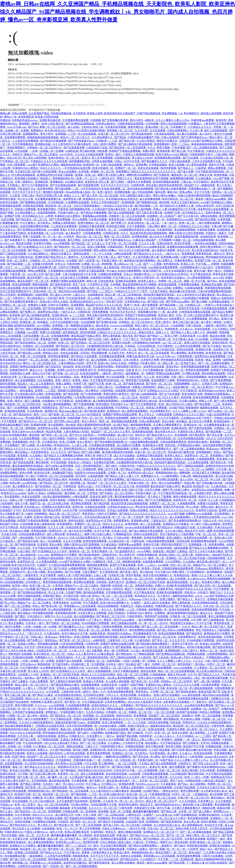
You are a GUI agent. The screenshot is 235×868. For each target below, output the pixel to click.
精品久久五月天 (93, 479)
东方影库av (44, 223)
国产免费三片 (119, 223)
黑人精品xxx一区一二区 (128, 264)
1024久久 (63, 538)
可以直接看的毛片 (125, 551)
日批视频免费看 (92, 233)
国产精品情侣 (195, 633)
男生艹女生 (79, 284)
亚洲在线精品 (63, 620)
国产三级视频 (33, 401)
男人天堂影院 (8, 295)
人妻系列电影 (169, 469)
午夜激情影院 (223, 267)
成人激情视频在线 (193, 825)
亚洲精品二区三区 (123, 753)
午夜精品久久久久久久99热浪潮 (49, 161)
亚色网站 (139, 668)
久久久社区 (24, 548)
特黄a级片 (123, 835)
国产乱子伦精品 (212, 346)
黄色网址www (222, 811)
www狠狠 (163, 565)
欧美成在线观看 (168, 284)
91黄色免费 (126, 808)
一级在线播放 (26, 390)
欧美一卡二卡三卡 (87, 178)
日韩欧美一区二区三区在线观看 (127, 216)
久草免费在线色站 (85, 397)
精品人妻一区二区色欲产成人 (180, 363)
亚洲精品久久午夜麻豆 (176, 524)
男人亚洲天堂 (127, 555)
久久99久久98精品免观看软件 (37, 722)
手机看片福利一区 (69, 213)
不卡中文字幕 (204, 623)
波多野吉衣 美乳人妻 (97, 182)
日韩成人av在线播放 (68, 688)
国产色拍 (229, 284)
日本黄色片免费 (150, 360)
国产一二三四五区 (76, 846)
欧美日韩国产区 (153, 271)
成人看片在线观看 (187, 134)
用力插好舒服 (88, 151)
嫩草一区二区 (169, 226)
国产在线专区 (54, 367)
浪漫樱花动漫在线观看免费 (183, 247)
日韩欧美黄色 (135, 616)
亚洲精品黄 (42, 182)
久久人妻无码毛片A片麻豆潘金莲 (72, 144)
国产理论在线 (141, 757)
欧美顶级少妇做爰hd (27, 178)
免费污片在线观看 (51, 332)
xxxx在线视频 (57, 705)
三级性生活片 (107, 178)
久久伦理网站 (173, 562)
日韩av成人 (37, 637)
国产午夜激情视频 (91, 394)
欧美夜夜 (15, 315)
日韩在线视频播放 (196, 377)
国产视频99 (194, 767)
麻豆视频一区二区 (75, 493)
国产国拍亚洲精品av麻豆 (65, 685)
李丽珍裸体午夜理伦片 (129, 367)
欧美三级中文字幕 (133, 490)
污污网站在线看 (191, 373)
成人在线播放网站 (180, 517)
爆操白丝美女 (147, 332)
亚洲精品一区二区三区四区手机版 (186, 558)
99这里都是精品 (40, 452)
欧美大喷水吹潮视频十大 (37, 288)
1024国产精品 (177, 408)
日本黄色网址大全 (135, 302)
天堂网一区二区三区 (162, 692)
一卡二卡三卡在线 (102, 254)
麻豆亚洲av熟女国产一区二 (213, 562)
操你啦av (30, 678)
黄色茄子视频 (174, 746)
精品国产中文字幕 (194, 746)
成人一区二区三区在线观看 (154, 353)
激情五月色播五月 (167, 141)
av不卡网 (197, 620)
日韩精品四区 (116, 247)
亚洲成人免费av (27, 644)
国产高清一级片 (129, 572)
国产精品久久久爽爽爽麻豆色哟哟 (64, 456)
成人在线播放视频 (150, 199)
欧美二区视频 (68, 442)
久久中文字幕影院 (169, 418)
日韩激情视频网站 (218, 654)
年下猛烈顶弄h (61, 664)
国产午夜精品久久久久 (164, 308)
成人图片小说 (125, 435)
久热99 (4, 435)
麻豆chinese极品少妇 (71, 411)
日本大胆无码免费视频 (80, 726)
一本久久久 (106, 609)
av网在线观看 (81, 497)
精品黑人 (46, 178)
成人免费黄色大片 (23, 486)
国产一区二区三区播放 (18, 606)
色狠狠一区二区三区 (214, 719)
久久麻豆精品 (219, 486)
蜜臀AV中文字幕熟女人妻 (69, 678)
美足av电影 (168, 421)
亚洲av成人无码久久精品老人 (147, 329)
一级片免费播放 (145, 620)
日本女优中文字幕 (93, 240)
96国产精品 (167, 760)
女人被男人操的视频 (140, 209)
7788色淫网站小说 (54, 250)
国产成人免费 (186, 171)
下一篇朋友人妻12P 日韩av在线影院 (207, 863)
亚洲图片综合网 (121, 343)
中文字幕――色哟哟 (208, 264)
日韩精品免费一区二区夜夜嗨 (80, 811)
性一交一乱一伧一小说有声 (59, 237)
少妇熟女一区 (111, 760)
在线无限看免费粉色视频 (35, 226)
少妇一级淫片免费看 (217, 661)
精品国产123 (192, 185)
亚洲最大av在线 (135, 709)
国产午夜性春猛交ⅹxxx (195, 137)
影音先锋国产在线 (193, 394)
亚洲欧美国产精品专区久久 (51, 257)
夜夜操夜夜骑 (81, 856)
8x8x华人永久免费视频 (111, 740)
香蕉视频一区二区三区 (120, 130)
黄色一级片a (215, 271)
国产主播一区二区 (28, 777)
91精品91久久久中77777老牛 (132, 291)
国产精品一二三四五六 (100, 291)
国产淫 (216, 692)
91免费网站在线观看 (78, 202)
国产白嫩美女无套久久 (175, 757)
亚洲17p (86, 158)
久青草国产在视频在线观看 (28, 712)
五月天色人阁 (26, 736)
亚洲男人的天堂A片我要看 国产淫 (77, 370)
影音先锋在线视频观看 (141, 189)
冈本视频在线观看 (43, 613)
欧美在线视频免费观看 (206, 397)
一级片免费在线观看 (209, 223)
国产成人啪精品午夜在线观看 (135, 144)
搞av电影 (71, 425)
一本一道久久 (170, 223)
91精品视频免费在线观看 (144, 442)
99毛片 (231, 373)
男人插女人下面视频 (160, 497)
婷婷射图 (107, 264)
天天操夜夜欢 (64, 760)
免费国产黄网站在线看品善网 (68, 281)
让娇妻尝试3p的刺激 (30, 866)
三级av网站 (221, 154)
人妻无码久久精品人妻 (127, 568)
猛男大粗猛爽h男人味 (44, 267)
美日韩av (200, 664)
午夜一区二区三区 (206, 534)
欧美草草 (221, 120)
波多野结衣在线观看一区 (198, 538)
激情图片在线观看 (54, 192)
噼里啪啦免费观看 (98, 565)
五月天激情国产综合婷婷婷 (72, 801)
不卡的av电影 (134, 377)
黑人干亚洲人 (225, 185)
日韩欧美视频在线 (99, 449)
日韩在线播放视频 (204, 240)
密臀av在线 (208, 507)
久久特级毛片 (148, 859)
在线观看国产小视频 (163, 380)
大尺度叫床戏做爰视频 (23, 479)
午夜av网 (217, 226)
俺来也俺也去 (136, 127)
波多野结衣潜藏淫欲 (75, 863)
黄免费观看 (188, 254)
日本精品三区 (193, 305)
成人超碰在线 (112, 267)
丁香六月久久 (35, 633)
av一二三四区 (23, 267)
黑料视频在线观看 (48, 644)
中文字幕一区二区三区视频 (122, 243)
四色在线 (171, 445)
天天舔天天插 (9, 534)
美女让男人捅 (192, 822)
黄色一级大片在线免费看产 (80, 319)
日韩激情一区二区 (15, 579)
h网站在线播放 (209, 216)
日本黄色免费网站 (116, 702)
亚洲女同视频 (23, 822)
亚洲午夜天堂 (117, 582)
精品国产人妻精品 (177, 551)
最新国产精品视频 (127, 736)
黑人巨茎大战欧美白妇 (205, 250)
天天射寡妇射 (56, 202)
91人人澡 (149, 377)
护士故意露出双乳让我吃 (30, 394)
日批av (71, 654)
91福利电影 (107, 390)
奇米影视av (145, 695)
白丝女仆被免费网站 (130, 271)
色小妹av (112, 271)
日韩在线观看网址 (178, 130)
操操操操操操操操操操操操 (43, 137)
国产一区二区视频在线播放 (202, 148)
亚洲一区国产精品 (15, 757)
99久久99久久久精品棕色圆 (134, 250)
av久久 (199, 596)
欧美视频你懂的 (47, 209)
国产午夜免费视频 (60, 219)
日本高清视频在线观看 (191, 438)
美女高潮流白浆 (168, 401)
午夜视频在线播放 (189, 284)
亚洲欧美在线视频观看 (180, 586)
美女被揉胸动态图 (15, 856)
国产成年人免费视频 (138, 428)
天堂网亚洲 (122, 651)
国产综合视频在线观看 (63, 185)
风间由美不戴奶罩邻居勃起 (159, 295)
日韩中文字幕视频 (69, 267)
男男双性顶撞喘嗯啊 (197, 370)
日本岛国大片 (35, 616)
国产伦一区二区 (176, 835)
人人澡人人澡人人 (165, 736)
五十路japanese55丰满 (31, 377)
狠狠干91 (50, 616)
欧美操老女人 (75, 534)
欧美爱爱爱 (143, 486)
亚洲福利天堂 (18, 572)
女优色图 (84, 171)
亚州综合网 (183, 541)
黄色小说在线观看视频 (174, 124)
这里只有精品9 (117, 613)
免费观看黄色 (122, 521)
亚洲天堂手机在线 (189, 308)
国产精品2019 (38, 319)
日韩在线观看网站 (108, 397)
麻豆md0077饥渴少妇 (145, 647)
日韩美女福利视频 (102, 161)
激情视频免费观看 (141, 425)
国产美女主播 (215, 435)
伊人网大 (50, 798)
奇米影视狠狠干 (16, 148)
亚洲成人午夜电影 (136, 298)
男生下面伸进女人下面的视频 (177, 534)
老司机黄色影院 (146, 288)
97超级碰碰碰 (158, 675)
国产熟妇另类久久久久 (160, 435)
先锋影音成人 (203, 555)
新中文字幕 (164, 808)
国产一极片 (144, 664)
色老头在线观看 (70, 353)
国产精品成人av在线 (29, 353)
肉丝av (42, 493)
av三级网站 (208, 469)
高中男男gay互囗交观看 (69, 763)
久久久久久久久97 (118, 438)
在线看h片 (188, 716)
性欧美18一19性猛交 (142, 438)
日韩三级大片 (105, 387)
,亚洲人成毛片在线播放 (197, 343)
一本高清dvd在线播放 (205, 243)
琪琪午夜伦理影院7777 (213, 247)
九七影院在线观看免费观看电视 (67, 565)
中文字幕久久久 (122, 278)
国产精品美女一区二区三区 (32, 219)
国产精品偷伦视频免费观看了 (153, 644)
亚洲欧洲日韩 (98, 750)
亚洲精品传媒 (43, 144)
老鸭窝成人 (52, 712)
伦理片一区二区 (216, 664)
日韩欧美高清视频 (33, 206)
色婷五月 (17, 154)
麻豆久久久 (37, 370)
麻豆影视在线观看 (178, 582)
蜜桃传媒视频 (40, 284)
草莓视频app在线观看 (95, 216)
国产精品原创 (54, 459)
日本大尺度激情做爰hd (87, 206)
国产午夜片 (125, 257)
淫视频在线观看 (196, 654)
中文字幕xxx (93, 784)
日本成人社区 (120, 531)
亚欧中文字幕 (217, 165)
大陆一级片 (178, 377)
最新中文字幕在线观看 (144, 418)
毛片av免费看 (80, 219)
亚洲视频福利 (162, 144)
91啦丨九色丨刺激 (86, 815)
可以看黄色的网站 (92, 267)
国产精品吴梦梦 (52, 510)
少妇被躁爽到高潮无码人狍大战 (137, 230)
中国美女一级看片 (216, 233)
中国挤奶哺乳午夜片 (202, 154)
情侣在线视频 (8, 189)
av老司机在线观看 (124, 459)
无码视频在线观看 (33, 808)
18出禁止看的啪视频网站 (57, 404)
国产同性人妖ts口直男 (67, 421)
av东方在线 (57, 233)
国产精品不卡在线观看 (67, 288)
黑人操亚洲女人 (37, 298)
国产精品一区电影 (104, 558)
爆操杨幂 (65, 808)
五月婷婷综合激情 (94, 695)
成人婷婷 (172, 312)
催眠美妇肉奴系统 (71, 165)
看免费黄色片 (217, 568)
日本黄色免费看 (98, 219)
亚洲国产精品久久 (72, 517)
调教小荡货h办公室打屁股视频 (187, 233)
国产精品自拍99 (23, 414)
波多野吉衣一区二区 (197, 456)
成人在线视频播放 (26, 380)
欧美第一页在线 (151, 568)
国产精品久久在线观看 (84, 356)
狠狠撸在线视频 (209, 408)
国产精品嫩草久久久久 (155, 161)
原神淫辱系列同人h (75, 449)
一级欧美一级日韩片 (215, 325)
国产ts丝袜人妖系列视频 (60, 466)
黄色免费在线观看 (15, 278)
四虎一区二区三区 (170, 770)
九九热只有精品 (146, 141)
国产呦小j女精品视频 (45, 171)
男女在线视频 (120, 818)
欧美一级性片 (83, 692)
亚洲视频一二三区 (66, 134)
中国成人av (7, 805)
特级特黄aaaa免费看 (203, 120)
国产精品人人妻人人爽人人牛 (188, 332)
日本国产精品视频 (185, 787)
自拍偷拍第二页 (80, 664)
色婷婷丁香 (80, 384)
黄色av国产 (195, 852)
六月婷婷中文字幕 (98, 284)
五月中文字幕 (132, 161)
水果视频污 (162, 579)
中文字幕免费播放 (125, 288)
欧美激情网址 (65, 524)
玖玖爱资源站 (158, 753)
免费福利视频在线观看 (72, 647)
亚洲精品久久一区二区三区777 (161, 832)
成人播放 (173, 753)
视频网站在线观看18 (82, 325)
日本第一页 (185, 811)
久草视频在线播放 (219, 302)
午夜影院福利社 (65, 657)
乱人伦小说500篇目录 (89, 414)
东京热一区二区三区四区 (154, 781)
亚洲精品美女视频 (212, 284)
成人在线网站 (8, 390)
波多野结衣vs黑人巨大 (141, 473)
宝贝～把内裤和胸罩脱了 (90, 466)
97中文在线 (91, 763)
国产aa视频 (29, 445)
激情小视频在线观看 (38, 329)
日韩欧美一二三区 (107, 141)
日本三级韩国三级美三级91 (136, 195)
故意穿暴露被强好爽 (187, 237)
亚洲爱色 (54, 729)
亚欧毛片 (202, 702)
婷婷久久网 (206, 175)
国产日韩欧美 (162, 175)
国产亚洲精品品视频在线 (80, 124)
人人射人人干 (77, 651)
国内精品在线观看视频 (18, 599)
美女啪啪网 (181, 435)
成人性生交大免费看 (161, 237)
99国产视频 (93, 627)
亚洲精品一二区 (220, 818)
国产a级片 (112, 466)
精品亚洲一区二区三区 (59, 206)
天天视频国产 (13, 445)
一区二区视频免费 (86, 469)
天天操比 (144, 763)
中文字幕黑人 (28, 223)
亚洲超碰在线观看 (15, 411)
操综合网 (160, 192)
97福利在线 (138, 541)
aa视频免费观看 (78, 568)
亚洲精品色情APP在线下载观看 (55, 175)
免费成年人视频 (37, 305)
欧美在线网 (78, 620)
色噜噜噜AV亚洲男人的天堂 (47, 702)
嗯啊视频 (185, 473)
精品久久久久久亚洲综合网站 (99, 675)
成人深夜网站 (198, 733)
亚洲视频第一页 (198, 544)
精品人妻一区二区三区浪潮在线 (124, 295)
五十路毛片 (164, 596)
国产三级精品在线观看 (13, 254)
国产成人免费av (203, 811)
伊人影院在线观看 (197, 165)
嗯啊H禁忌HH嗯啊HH (140, 175)
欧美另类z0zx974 (117, 750)
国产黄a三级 (179, 151)
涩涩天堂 (91, 363)
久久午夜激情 (224, 801)
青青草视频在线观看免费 (196, 367)
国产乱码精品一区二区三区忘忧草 (91, 343)
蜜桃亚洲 (17, 507)
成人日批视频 (178, 579)
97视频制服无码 (9, 223)
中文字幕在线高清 (201, 274)
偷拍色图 (164, 202)
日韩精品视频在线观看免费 (43, 469)
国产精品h (121, 137)
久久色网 (154, 681)
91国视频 (95, 120)
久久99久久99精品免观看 (90, 154)
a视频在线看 (208, 185)
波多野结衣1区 (26, 562)
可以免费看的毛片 (161, 411)
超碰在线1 (159, 551)
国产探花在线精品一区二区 (31, 343)
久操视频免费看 (206, 459)
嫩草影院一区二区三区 (185, 175)
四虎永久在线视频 (184, 459)
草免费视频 (141, 716)
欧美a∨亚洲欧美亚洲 (108, 490)
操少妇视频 (216, 794)
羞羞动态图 (205, 692)
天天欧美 (56, 387)
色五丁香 (35, 442)
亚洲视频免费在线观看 (168, 158)
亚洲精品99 (226, 384)
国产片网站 (117, 182)
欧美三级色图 (39, 729)
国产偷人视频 (199, 302)
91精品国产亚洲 (135, 822)
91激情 (28, 517)
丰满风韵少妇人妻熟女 (26, 168)
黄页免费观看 (227, 216)
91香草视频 (224, 219)
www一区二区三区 (189, 469)
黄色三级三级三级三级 (186, 322)
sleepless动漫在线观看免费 (140, 527)
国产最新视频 (124, 647)
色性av (71, 130)
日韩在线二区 (128, 760)
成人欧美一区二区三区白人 (203, 729)
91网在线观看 (134, 219)
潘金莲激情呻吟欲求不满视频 (152, 178)
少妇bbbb (86, 127)
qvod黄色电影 (30, 483)
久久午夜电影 (23, 815)
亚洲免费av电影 (170, 257)
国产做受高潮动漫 (61, 284)
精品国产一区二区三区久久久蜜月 (160, 397)
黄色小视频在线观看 (30, 596)
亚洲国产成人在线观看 (69, 661)
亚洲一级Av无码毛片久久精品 (176, 404)
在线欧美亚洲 (59, 521)
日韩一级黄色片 (24, 182)
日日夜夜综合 (50, 442)
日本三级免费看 (16, 165)
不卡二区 (81, 657)
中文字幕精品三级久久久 (72, 698)
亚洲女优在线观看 (149, 168)
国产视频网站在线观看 (33, 202)
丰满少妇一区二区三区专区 (138, 579)
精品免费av (152, 743)
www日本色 (67, 154)
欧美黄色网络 (46, 189)
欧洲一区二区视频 (121, 811)
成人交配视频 (95, 651)
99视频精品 (104, 818)
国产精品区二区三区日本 (70, 346)
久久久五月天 (59, 452)
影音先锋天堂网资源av (172, 647)
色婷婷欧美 (172, 329)
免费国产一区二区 (126, 168)
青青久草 (90, 456)
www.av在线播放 (183, 668)
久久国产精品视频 (61, 750)
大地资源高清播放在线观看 (195, 312)
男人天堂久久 (147, 414)
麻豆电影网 (42, 462)
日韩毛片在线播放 (99, 698)
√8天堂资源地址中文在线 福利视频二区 (103, 189)
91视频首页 (99, 562)
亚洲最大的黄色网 (43, 264)
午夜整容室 (70, 486)
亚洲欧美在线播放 (126, 281)
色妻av (157, 209)
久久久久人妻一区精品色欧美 (156, 243)
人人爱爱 (212, 733)
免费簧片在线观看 (208, 503)
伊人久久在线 (64, 616)
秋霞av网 (15, 483)
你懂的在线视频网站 (157, 709)
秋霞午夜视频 (209, 822)
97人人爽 (128, 640)
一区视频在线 (200, 794)
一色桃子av (209, 305)
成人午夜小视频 (37, 572)
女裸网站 (178, 288)
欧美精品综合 (62, 445)
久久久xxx (41, 705)
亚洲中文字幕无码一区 (147, 278)
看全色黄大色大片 (166, 432)
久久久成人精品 (174, 531)
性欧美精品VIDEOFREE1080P (95, 770)
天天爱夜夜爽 (80, 781)
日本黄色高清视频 (116, 127)
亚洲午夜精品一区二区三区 (64, 158)
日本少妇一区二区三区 (217, 606)
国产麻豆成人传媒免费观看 (171, 189)
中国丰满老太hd (14, 832)
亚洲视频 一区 (61, 325)
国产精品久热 (219, 462)
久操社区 (139, 842)
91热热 (70, 308)
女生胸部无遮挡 (74, 182)
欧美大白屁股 (180, 733)
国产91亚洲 (178, 750)
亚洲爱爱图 (78, 305)
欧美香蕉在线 (214, 353)
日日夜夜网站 (222, 514)
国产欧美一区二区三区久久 (75, 640)
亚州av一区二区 (101, 596)
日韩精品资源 (123, 158)
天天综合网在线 (157, 298)
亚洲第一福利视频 (224, 360)
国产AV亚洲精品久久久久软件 (35, 247)
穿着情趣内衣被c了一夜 (202, 189)
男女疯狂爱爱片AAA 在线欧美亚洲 (145, 247)
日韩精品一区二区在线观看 (39, 346)
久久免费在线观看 (198, 462)
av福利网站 (97, 733)
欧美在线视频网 (22, 284)
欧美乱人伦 (188, 264)
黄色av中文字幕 (42, 373)
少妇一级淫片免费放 (105, 144)
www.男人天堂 (35, 274)
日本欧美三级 (117, 575)
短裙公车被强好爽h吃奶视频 (195, 195)
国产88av (213, 281)
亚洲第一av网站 (140, 449)
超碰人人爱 (206, 401)
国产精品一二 (155, 336)
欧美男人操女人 (148, 281)
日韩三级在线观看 (180, 161)
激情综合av (51, 640)
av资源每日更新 (203, 493)
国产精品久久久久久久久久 (40, 767)
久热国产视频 (74, 592)
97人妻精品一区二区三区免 (210, 668)
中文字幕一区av (107, 257)
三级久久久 (79, 295)
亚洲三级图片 (174, 538)
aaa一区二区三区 (172, 343)
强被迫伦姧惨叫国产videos (71, 722)
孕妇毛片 (140, 435)
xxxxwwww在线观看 (122, 325)
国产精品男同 (197, 435)
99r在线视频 (43, 397)
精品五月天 (191, 531)
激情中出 (74, 257)
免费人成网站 (64, 384)
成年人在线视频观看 (216, 130)
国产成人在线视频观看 (122, 213)
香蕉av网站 (186, 192)
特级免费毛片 (120, 630)
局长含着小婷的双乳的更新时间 (164, 185)
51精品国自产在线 (97, 148)
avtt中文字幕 (70, 510)
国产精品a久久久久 (157, 517)
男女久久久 (141, 558)
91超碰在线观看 (194, 288)
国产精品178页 (156, 302)
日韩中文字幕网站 (59, 305)
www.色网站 (44, 325)
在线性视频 (113, 661)
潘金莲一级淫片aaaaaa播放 (211, 199)
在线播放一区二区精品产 (162, 216)
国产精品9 (103, 349)
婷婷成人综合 (51, 353)
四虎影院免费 (91, 842)
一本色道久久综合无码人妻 (117, 206)
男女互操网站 (55, 572)
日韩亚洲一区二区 (123, 586)
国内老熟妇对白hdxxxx (168, 805)
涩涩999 (85, 353)
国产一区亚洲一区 (89, 260)
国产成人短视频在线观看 (36, 315)
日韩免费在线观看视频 (155, 774)
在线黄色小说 (221, 349)
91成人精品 (137, 500)
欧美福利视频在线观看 (166, 182)
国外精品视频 (98, 438)
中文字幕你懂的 (30, 668)
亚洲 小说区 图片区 (53, 124)
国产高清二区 (139, 681)
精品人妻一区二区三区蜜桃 (94, 630)
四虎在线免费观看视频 (205, 609)
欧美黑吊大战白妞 (207, 510)
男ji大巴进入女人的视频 (26, 828)
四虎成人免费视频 (26, 209)
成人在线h (74, 127)
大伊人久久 (113, 695)
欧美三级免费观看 (113, 722)
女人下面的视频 (72, 387)
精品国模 (136, 791)
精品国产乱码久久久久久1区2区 (104, 305)
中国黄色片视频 (176, 729)
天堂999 (205, 743)
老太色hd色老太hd (55, 130)
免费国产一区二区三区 (163, 503)
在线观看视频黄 (47, 213)
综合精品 (131, 664)
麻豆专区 (128, 336)
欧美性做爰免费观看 (95, 541)
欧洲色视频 (221, 175)
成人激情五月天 (65, 815)
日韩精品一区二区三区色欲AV (45, 148)
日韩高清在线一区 (166, 438)
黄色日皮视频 (182, 620)
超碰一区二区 (27, 835)
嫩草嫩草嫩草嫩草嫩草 (146, 811)
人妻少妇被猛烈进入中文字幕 (179, 209)
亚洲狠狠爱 (128, 202)
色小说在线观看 (87, 134)
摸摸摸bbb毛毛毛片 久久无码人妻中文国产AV (84, 767)
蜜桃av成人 (174, 298)
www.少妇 (218, 278)
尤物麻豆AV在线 (220, 698)
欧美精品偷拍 (222, 421)
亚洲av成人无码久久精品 (54, 302)
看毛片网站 (74, 240)
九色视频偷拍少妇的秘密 (63, 271)
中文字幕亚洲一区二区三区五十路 (115, 486)
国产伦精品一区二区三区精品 (117, 493)
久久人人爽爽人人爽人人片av (173, 120)
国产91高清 (95, 339)
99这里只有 (227, 250)
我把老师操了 (186, 664)
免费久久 (160, 586)
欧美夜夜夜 (164, 151)
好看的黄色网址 (184, 260)
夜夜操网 (137, 538)
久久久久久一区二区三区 (103, 808)
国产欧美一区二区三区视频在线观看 (47, 787)
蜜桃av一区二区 (209, 651)
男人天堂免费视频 (102, 158)
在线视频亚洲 (96, 295)
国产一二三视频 (153, 264)
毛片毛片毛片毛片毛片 (123, 312)
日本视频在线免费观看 (13, 271)
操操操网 (212, 332)
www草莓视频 (62, 243)
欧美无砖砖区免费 (105, 835)
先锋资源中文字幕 (146, 589)
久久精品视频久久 (102, 137)
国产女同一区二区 (18, 319)
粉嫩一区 (230, 490)
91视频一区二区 (182, 240)
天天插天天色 (117, 353)
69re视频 (30, 589)
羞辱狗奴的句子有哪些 (64, 555)
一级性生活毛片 (170, 791)
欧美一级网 (206, 531)
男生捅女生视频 (54, 818)
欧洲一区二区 (187, 223)
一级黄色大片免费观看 (138, 182)
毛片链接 (146, 339)
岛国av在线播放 (139, 510)
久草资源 (93, 493)
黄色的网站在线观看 (214, 373)
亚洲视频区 (11, 722)
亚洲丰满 (78, 507)
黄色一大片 (40, 414)
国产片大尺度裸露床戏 (35, 185)
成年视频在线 (71, 332)
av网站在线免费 (123, 254)
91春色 (29, 514)
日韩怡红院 (84, 312)
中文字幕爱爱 (9, 421)
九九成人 (195, 582)
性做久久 (226, 685)
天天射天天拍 (55, 319)
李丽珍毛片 (189, 722)
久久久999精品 (185, 736)
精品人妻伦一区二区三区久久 (152, 325)
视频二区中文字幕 (109, 469)
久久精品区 (115, 360)
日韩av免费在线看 (150, 421)
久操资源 (201, 168)
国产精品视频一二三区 (208, 404)
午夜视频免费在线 (160, 794)
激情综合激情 (82, 254)
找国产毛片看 (96, 384)
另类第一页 (220, 127)
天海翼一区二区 (117, 473)
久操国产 (42, 565)
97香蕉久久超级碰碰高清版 (139, 154)
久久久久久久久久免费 (187, 685)
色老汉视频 (8, 219)
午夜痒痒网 (74, 264)
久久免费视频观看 (197, 319)
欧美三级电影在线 (45, 524)
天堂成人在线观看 (118, 510)
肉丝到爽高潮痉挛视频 (13, 387)
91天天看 (222, 469)
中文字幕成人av (225, 387)
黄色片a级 (200, 271)
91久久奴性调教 (105, 688)
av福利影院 (99, 640)
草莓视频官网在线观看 (218, 288)
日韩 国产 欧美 (56, 298)
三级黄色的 (114, 640)
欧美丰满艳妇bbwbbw (214, 767)
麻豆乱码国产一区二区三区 (43, 278)
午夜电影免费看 (206, 230)
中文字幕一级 (137, 818)
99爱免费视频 (222, 688)
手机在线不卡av (27, 189)
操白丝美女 (102, 325)
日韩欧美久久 (77, 736)
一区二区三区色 (129, 397)
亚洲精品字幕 (204, 349)
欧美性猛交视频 (116, 226)
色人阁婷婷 (86, 835)
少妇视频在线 (123, 387)
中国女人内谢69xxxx (114, 828)
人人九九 (198, 661)
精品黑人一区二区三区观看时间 (36, 384)
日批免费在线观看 (11, 688)
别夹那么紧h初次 (106, 124)
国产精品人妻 (127, 141)
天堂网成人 (14, 185)
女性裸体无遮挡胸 (104, 462)
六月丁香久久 (131, 339)
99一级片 (31, 476)
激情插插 (31, 428)
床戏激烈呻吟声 (19, 370)
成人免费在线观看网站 (106, 401)
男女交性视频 (9, 835)
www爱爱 (33, 332)
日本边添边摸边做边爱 (98, 517)
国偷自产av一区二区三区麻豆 (41, 154)
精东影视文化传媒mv (173, 278)
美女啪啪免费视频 (185, 230)
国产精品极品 (15, 647)
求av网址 (155, 757)
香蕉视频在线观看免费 (125, 421)
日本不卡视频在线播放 (126, 671)
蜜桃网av (227, 223)
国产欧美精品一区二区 (48, 486)
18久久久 (211, 438)
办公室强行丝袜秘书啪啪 (91, 130)
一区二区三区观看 (123, 596)
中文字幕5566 (163, 572)
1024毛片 (17, 818)
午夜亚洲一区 (18, 274)
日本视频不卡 (179, 127)
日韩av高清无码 (205, 206)
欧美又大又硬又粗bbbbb (185, 202)
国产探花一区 (73, 702)
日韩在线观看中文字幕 (104, 805)
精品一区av (207, 849)
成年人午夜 (22, 503)
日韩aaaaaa (201, 568)
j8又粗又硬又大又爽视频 (75, 278)
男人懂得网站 (179, 353)
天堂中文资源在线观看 (81, 230)
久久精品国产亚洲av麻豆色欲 (109, 209)
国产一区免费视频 (18, 408)
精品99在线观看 (211, 740)
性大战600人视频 (20, 531)
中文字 (142, 390)
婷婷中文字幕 (151, 544)
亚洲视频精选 (215, 572)
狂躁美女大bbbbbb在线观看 (91, 473)
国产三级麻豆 (20, 681)
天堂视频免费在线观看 (76, 120)
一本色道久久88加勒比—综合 (63, 377)
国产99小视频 (73, 572)
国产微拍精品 (69, 770)
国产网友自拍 (124, 654)
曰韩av (119, 161)
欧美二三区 (114, 562)
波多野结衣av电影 (48, 312)
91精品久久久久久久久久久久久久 (117, 332)
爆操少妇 (173, 192)
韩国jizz (215, 298)
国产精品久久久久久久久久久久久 (20, 449)
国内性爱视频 (169, 168)
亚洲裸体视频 (123, 192)
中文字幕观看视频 (15, 469)
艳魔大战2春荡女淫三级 (141, 356)
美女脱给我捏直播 (162, 459)
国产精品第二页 (81, 243)
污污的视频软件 (196, 572)
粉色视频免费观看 (224, 531)
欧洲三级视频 (82, 637)
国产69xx (33, 127)
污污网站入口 (109, 784)
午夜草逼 (63, 209)
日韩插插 (102, 582)
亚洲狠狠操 (224, 230)
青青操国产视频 (50, 339)
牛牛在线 (225, 609)
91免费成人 (195, 124)
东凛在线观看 (203, 329)
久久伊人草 (196, 130)
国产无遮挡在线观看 (201, 428)
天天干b (192, 675)
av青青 (49, 216)
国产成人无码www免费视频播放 (176, 630)
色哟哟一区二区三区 (170, 281)
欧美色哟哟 (132, 524)
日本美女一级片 (35, 623)
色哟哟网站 (41, 514)
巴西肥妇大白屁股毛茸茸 (56, 507)
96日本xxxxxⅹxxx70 (148, 784)
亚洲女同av (173, 367)
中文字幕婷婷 (165, 346)
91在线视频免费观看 (78, 705)
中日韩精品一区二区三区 (130, 408)
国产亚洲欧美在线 (107, 322)
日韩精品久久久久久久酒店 (194, 226)
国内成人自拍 (52, 517)
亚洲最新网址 (31, 134)
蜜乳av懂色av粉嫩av (165, 195)
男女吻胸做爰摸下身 (145, 633)
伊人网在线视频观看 (24, 175)
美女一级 (109, 651)
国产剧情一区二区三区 (61, 849)
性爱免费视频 (101, 312)
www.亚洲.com (164, 815)
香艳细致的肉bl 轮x (64, 178)
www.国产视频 (221, 178)
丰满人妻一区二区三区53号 (114, 134)
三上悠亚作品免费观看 (26, 141)
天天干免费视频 (136, 226)
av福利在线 (72, 151)
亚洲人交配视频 (97, 247)
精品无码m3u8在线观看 (72, 291)
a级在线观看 (181, 548)
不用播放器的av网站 (189, 445)
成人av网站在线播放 (123, 863)
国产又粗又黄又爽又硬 (150, 213)
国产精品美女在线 (28, 541)
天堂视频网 (165, 240)
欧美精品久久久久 (94, 199)
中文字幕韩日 (201, 182)
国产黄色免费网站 (115, 479)
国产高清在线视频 (54, 308)
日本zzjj (128, 274)
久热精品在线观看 (95, 507)
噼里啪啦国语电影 (98, 657)
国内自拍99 (56, 753)
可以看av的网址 (188, 401)
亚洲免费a (142, 165)
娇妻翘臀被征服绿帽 (182, 178)
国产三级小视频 (91, 452)
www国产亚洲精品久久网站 (207, 141)
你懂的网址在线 (165, 606)
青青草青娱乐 (61, 603)
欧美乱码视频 (129, 695)
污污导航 (23, 774)
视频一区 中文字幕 (195, 281)
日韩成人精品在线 (224, 418)
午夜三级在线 (194, 325)
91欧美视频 (88, 688)
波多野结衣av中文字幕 (99, 521)
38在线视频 (52, 808)
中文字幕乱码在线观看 (46, 548)
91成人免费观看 (39, 681)
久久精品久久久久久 (200, 127)
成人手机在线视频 (143, 192)
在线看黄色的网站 (62, 397)
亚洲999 (38, 517)
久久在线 (12, 438)
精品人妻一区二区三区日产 (65, 514)
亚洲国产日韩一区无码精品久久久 (184, 213)
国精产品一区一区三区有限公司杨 (50, 503)
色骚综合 (5, 120)
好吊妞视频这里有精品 (93, 510)
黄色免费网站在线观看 (142, 630)
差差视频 (104, 811)
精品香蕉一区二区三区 (56, 794)
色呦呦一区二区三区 (103, 171)
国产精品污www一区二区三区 (148, 835)
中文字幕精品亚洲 (93, 702)
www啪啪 (53, 230)
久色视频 (72, 260)
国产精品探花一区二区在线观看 (128, 148)
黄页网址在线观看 (168, 479)
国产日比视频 (191, 158)
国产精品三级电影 (31, 784)
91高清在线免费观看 (72, 644)
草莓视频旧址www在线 (180, 219)
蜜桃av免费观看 (217, 168)
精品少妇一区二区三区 (89, 237)
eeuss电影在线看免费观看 (163, 267)
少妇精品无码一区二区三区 (52, 651)
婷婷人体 (98, 127)
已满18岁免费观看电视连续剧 (215, 291)
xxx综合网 (135, 774)
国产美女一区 (160, 640)
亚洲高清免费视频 (154, 538)
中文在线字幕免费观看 (114, 846)
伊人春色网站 (45, 445)
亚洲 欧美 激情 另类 (104, 308)
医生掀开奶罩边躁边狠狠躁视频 (149, 233)
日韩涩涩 (185, 141)
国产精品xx (35, 250)
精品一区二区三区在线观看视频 (177, 671)
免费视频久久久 (150, 476)
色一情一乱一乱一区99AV (154, 623)
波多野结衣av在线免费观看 (214, 209)
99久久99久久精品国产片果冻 (145, 702)
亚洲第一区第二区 (86, 175)
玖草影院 (43, 544)
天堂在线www (32, 507)
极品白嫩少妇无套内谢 (183, 291)
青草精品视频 (54, 394)
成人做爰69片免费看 (164, 250)
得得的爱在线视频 (197, 846)
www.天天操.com (17, 127)
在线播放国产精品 (63, 473)
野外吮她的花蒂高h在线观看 (178, 360)
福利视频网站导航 (80, 161)
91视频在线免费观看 (110, 274)
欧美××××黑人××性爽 (197, 777)
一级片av (110, 736)
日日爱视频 (98, 664)
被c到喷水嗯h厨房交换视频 (118, 452)
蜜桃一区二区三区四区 (53, 127)
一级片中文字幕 (137, 828)
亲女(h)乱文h (14, 158)
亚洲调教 (50, 370)
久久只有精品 (220, 329)
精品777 (129, 589)
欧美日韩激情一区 (103, 168)
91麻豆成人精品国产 (145, 240)
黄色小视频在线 (83, 798)
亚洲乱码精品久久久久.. (105, 705)
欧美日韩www (160, 319)
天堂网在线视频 (219, 339)
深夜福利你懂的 (144, 586)
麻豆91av (92, 787)
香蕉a (63, 230)
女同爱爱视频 (38, 839)
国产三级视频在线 (214, 620)
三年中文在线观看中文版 (207, 161)
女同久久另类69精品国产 (106, 202)
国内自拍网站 (77, 787)
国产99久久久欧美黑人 (73, 408)
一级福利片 (166, 846)
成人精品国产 (74, 233)
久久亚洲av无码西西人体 (215, 158)
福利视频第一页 (135, 373)
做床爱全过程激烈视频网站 (140, 260)
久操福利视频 (96, 476)
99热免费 (102, 151)
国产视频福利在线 (147, 202)
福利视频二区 (78, 483)
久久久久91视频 (72, 541)
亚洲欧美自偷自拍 (50, 120)
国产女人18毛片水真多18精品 (207, 551)
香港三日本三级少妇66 (79, 558)
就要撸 (86, 852)
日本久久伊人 (150, 599)
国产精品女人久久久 (101, 568)
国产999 (20, 329)
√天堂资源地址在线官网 (77, 168)
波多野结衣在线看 (154, 367)
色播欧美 (38, 798)
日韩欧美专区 (127, 466)
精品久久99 (32, 698)
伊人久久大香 (26, 199)
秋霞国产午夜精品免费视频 (125, 151)
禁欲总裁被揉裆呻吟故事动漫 (94, 425)
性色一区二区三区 (93, 418)
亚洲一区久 (84, 589)
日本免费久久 (69, 490)
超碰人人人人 (72, 195)
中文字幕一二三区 (113, 298)
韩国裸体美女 (50, 408)
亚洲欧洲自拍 (60, 315)
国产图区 (20, 616)
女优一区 (7, 414)
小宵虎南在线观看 (164, 134)
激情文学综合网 (177, 675)
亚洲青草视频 (151, 469)
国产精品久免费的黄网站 (143, 846)
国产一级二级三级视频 (207, 681)
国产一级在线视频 (23, 538)
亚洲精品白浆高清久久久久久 (87, 302)
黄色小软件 (137, 120)
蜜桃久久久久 (125, 178)
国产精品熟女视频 (206, 219)
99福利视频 (74, 418)
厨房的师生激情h (198, 442)
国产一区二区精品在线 (111, 815)
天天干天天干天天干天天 (115, 185)
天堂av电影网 (208, 770)
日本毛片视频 (153, 490)
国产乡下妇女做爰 (170, 394)
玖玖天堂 (30, 647)
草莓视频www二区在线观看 (80, 606)
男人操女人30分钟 (143, 158)
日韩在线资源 (106, 281)
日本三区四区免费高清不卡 (16, 291)
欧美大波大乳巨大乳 (24, 565)
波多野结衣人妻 (72, 199)
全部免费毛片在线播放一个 (179, 702)
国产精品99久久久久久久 (148, 254)
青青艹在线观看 (32, 237)
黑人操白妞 (147, 572)
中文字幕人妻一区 (155, 219)
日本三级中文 (190, 651)
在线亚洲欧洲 (181, 387)
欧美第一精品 (204, 360)
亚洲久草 (155, 767)
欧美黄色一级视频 (172, 740)
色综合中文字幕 (214, 825)
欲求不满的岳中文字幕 (75, 633)
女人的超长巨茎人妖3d (214, 791)
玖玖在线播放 (46, 380)
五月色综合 (135, 839)
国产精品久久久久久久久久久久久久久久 (143, 514)
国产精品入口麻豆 (131, 469)
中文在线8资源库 (76, 298)
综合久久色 (184, 250)
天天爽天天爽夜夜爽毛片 (168, 425)
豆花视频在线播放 (39, 387)
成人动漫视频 (99, 360)
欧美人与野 (172, 336)
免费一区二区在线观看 (33, 356)
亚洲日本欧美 (220, 343)
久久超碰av (36, 456)
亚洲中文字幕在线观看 (92, 271)
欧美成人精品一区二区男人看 (176, 555)
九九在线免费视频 (29, 438)
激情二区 (104, 421)
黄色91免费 (26, 473)
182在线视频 (88, 322)
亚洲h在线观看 (185, 349)
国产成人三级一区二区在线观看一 (161, 627)
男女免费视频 (8, 521)
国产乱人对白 (8, 603)
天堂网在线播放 (158, 165)
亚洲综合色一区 (175, 370)
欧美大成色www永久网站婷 (172, 154)
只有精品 (130, 346)
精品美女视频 (24, 243)
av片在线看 (22, 151)
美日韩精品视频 (120, 449)
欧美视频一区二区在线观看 (99, 716)
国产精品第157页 (64, 825)
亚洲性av (63, 736)
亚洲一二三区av (181, 144)
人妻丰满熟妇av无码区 (72, 363)
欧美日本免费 (183, 243)
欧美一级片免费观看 (146, 305)
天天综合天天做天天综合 (211, 787)
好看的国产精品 (52, 596)
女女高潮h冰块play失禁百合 (122, 199)
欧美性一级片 (114, 154)
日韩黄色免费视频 (112, 627)
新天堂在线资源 (32, 510)
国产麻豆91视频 (121, 767)
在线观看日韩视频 (101, 278)
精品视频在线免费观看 (159, 668)
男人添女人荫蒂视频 (35, 158)
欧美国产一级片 (217, 839)
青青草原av (89, 514)
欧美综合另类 (9, 377)
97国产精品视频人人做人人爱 (90, 575)
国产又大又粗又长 (188, 216)
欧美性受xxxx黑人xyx (69, 842)
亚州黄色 (101, 729)
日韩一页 (181, 315)
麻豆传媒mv (22, 452)
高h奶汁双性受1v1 (138, 726)
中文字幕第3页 (196, 151)
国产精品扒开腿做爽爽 (54, 141)
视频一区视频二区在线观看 (23, 852)
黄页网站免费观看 (59, 356)
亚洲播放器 (57, 182)
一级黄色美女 (31, 575)
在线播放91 (49, 401)
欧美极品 (43, 322)
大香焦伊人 (19, 298)
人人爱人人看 (80, 445)
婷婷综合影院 (76, 521)
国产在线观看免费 (74, 148)
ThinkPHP (13, 105)
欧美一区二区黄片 (18, 260)
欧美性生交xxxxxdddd (138, 319)
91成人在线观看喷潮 (218, 414)
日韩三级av (28, 195)
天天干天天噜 (202, 192)
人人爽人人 (30, 688)
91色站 (202, 500)
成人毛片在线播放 (125, 456)
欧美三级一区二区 (40, 586)
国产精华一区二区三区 (159, 384)
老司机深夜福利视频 (210, 637)
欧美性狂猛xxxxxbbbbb (111, 370)
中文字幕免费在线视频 (149, 719)
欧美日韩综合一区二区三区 (178, 199)
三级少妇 (187, 182)
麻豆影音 (187, 486)
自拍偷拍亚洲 (208, 237)
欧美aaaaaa (213, 449)
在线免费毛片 (177, 319)
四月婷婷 (81, 476)
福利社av (129, 165)
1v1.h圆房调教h (170, 476)
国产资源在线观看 (24, 462)
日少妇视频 (202, 339)
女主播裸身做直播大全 (48, 199)
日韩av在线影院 (170, 137)
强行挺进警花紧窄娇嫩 (215, 678)
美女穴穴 (200, 599)
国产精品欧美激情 (142, 134)
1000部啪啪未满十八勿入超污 (197, 267)
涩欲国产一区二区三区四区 (33, 360)
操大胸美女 (92, 390)
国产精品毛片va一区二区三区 (36, 421)
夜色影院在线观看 (153, 651)
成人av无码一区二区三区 (194, 479)
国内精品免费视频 (94, 592)
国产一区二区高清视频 (28, 308)
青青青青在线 (117, 219)
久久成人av (98, 243)
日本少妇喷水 (131, 360)
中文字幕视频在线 (23, 144)
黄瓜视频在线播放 (38, 240)
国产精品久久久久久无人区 (133, 308)
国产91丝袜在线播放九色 (58, 579)
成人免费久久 (165, 260)
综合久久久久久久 (51, 168)
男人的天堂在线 (102, 589)
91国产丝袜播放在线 (193, 257)
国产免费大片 (35, 640)
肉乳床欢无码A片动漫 (134, 267)
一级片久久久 (172, 254)
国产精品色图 (71, 394)
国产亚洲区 (90, 740)
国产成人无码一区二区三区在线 (100, 195)
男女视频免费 (99, 353)
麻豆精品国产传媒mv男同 (86, 336)
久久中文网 (141, 130)
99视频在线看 (214, 746)
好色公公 (60, 264)
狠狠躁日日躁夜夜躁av (71, 390)
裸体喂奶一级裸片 (30, 124)
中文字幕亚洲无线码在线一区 (212, 171)
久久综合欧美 (124, 558)
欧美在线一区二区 (177, 688)
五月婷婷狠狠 (39, 781)
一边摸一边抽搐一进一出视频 (47, 151)
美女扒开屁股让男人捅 (49, 195)
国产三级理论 (91, 839)
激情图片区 (51, 411)
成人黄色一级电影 (211, 322)
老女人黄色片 (90, 421)
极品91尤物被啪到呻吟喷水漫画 (214, 859)
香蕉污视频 (163, 148)
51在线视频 (178, 325)
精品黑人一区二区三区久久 (117, 668)
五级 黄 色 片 (134, 370)
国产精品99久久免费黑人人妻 (177, 206)
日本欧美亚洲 (188, 336)
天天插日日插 (23, 171)
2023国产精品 (121, 425)
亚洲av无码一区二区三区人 (97, 288)
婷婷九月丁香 (105, 456)
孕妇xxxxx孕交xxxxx (12, 589)
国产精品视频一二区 (67, 189)
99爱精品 (133, 363)
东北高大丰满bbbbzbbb (76, 459)
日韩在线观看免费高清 (173, 442)
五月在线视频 (158, 130)
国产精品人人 (186, 168)
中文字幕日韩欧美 (46, 538)
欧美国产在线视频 (187, 712)
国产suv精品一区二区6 (110, 319)
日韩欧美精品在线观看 (131, 124)
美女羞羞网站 (56, 425)
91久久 (151, 148)
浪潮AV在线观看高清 (146, 534)
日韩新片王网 (210, 384)
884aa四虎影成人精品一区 (81, 192)
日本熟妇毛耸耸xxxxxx (25, 120)
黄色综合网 (110, 548)
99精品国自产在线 (185, 527)
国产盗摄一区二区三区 (66, 373)
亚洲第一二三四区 (46, 390)
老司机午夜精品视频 (199, 647)
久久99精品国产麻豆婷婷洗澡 (187, 774)
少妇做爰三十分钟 (28, 675)
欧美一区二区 (163, 733)
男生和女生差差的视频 (149, 507)
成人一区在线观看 (151, 524)
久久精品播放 (204, 178)
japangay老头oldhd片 (216, 757)
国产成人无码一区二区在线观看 (213, 586)
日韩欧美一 (98, 757)
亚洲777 (129, 305)
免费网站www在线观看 (199, 514)
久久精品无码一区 (119, 541)
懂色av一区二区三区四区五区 (40, 363)
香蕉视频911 (123, 171)
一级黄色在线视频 (46, 736)
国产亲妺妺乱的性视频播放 (80, 818)
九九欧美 (15, 195)
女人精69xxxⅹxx (197, 579)
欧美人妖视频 (177, 165)
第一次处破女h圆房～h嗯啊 (110, 726)
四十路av (215, 319)
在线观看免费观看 (15, 137)
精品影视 (69, 367)
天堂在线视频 (79, 808)
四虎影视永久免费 (20, 373)
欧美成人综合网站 (211, 644)
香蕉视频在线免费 (11, 206)
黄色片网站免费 (24, 705)
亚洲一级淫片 (105, 192)
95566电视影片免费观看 (196, 298)
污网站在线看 (58, 240)
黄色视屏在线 (172, 264)
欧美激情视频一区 (39, 233)
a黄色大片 (219, 254)
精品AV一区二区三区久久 (75, 137)
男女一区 (6, 818)
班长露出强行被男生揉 (181, 452)
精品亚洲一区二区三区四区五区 (157, 349)
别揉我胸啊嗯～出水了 (187, 384)
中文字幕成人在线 (183, 339)
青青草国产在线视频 (93, 377)
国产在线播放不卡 (15, 240)
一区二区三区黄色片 (202, 387)
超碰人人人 (163, 332)
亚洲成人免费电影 (71, 740)
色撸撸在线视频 (135, 746)
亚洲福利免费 (39, 425)
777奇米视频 (178, 148)
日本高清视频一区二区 (37, 336)
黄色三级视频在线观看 (221, 616)
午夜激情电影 (185, 356)
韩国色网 (226, 449)
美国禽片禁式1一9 (144, 274)
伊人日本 (216, 479)
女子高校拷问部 (109, 572)
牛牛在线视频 (59, 462)
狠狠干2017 (216, 592)
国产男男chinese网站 (178, 302)
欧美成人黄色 (166, 315)
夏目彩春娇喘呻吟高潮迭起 (28, 466)
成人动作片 (206, 134)
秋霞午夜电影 (58, 500)
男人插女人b (45, 825)
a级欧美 (149, 120)
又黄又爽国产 (90, 572)
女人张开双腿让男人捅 (146, 257)
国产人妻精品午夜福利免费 (31, 609)
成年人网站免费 (56, 534)
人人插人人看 (48, 698)
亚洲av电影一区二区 (157, 127)
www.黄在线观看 (191, 695)
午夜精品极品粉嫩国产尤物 (144, 137)
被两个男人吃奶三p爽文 (112, 175)
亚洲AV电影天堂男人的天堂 (192, 828)
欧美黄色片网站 (43, 243)
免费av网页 (149, 151)
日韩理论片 (90, 387)
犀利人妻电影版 (112, 336)
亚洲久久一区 (83, 308)
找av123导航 (164, 288)
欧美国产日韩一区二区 (208, 260)
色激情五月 (127, 606)
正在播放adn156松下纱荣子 (197, 418)
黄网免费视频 (64, 798)
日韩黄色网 (138, 185)
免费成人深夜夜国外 (64, 223)
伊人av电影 (94, 298)
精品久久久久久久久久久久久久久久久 (154, 171)
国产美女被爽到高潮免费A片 (21, 302)
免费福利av (37, 130)
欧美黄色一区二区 (106, 230)
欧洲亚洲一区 (92, 165)
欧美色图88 (103, 404)
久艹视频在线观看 (144, 654)
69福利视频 (42, 295)
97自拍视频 (152, 124)
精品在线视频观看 (108, 606)
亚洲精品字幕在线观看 (92, 226)
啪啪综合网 (209, 808)
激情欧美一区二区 (80, 551)
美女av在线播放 (68, 171)
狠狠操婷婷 (192, 408)
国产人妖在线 (161, 657)
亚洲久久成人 (59, 360)
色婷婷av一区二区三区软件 (177, 681)
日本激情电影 (165, 230)
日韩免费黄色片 (187, 637)
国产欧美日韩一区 (52, 606)
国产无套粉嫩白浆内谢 (115, 120)
